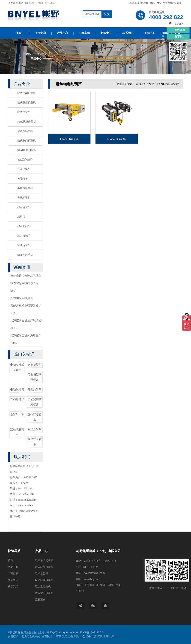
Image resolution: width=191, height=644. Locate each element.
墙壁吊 (21, 217)
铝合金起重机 (25, 131)
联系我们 (128, 33)
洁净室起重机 (25, 255)
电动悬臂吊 (17, 389)
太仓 (83, 636)
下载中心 (150, 33)
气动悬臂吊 (17, 399)
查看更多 (40, 599)
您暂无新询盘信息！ (173, 3)
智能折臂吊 (24, 245)
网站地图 (144, 3)
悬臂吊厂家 (17, 414)
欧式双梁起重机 (26, 103)
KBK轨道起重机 (27, 122)
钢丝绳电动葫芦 (170, 84)
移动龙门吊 (24, 226)
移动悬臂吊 (24, 207)
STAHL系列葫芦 (27, 150)
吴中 (89, 636)
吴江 (65, 636)
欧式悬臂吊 (24, 112)
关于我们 (13, 586)
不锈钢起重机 (25, 188)
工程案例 (84, 33)
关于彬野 (41, 33)
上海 (106, 636)
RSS (152, 3)
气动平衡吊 (24, 169)
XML (159, 3)
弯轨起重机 (24, 198)
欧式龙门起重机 (26, 141)
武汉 (100, 636)
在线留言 (180, 30)
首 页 (139, 84)
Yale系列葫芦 (25, 160)
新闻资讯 (13, 580)
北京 (112, 636)
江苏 (59, 636)
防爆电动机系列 (31, 636)
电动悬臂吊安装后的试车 (26, 276)
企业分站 (133, 3)
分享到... (180, 37)
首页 (19, 33)
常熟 (77, 636)
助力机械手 (24, 236)
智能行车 (23, 179)
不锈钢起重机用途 (22, 298)
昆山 (71, 636)
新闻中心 (106, 33)
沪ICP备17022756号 (92, 632)
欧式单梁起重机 (26, 93)
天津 (95, 636)
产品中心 (62, 33)
